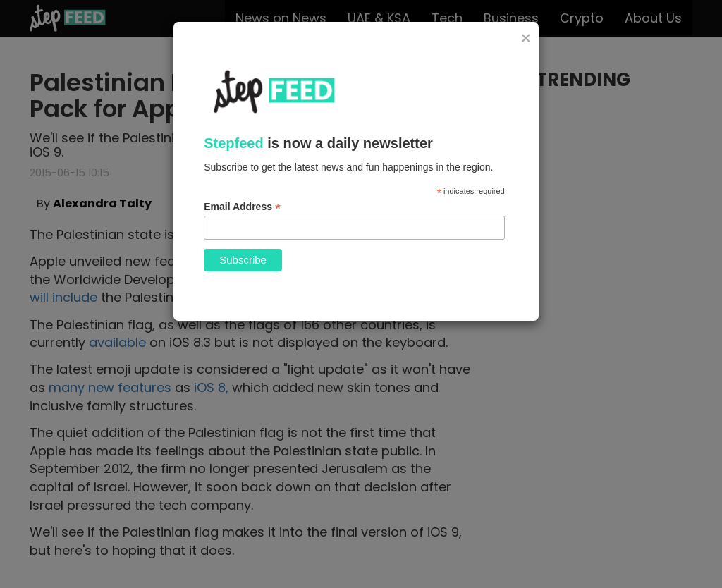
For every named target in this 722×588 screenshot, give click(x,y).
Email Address (242, 207)
